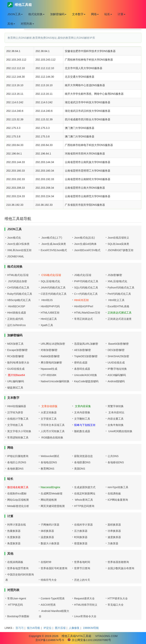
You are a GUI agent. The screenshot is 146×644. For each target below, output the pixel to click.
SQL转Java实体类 (118, 244)
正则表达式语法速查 (120, 319)
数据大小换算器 (50, 543)
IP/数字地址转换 (117, 369)
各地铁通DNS (15, 469)
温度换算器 (47, 537)
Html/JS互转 (81, 300)
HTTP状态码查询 (84, 506)
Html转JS (47, 300)
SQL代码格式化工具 (86, 288)
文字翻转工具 (82, 419)
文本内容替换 (82, 412)
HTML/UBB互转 (50, 313)
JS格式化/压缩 (83, 275)
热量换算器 (14, 531)
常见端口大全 (116, 605)
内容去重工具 (116, 419)
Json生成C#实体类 (18, 244)
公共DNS (113, 456)
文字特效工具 (15, 425)
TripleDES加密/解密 (86, 356)
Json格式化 (14, 238)
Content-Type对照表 (53, 598)
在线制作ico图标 (17, 493)
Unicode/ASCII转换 (86, 375)
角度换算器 (14, 543)
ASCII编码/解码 (117, 375)
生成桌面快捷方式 (85, 487)
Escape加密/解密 (17, 350)
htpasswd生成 (49, 369)
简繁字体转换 (116, 406)
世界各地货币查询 (18, 568)
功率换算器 (114, 531)
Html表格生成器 (17, 313)
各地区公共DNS (17, 462)
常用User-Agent (17, 598)
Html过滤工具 (49, 319)
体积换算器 (47, 531)
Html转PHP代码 (50, 306)
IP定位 (47, 628)
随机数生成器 (82, 431)
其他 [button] (11, 24)
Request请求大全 (84, 598)
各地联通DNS (82, 462)
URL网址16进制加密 (53, 344)
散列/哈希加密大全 (18, 363)
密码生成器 (81, 363)
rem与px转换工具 (118, 487)
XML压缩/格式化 (117, 281)
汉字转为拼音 (15, 412)
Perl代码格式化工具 (119, 294)
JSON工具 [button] (15, 14)
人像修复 (74, 628)
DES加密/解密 (116, 350)
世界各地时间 (82, 562)
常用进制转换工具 (18, 437)
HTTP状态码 (15, 605)
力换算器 (113, 543)
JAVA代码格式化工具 (53, 288)
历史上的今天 (82, 580)
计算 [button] (121, 14)
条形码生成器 (82, 369)
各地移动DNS (116, 462)
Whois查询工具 (84, 500)
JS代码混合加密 (17, 281)
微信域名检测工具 (18, 487)
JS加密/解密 (115, 275)
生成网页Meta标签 (52, 493)
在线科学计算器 (83, 525)
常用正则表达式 (83, 319)
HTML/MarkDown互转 (87, 313)
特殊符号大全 (49, 580)
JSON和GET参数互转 (121, 250)
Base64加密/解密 (118, 344)
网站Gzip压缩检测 (18, 500)
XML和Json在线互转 (19, 250)
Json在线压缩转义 (118, 238)
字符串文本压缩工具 (53, 425)
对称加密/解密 (49, 350)
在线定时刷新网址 (85, 493)
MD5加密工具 (15, 344)
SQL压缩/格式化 (50, 281)
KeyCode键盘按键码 (86, 381)
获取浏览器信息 (83, 456)
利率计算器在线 (17, 525)
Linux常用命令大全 (85, 616)
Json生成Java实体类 (53, 244)
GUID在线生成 (16, 369)
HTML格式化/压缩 (18, 275)
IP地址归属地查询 (18, 456)
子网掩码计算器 (50, 525)
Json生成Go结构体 (85, 244)
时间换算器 (81, 537)
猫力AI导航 (34, 628)
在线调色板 (114, 493)
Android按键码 (116, 381)
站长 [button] (108, 14)
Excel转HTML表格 (118, 306)
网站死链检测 (49, 500)
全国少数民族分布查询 (121, 568)
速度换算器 (114, 537)
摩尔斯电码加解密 (51, 363)
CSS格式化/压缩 (51, 275)
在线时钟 (46, 562)
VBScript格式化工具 (19, 300)
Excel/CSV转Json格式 (54, 250)
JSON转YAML (16, 256)
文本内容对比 (116, 412)
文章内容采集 (83, 406)
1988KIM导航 (91, 628)
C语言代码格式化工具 (54, 294)
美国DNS (80, 469)
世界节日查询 (82, 568)
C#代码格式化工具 (18, 288)
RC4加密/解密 (16, 356)
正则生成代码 (15, 319)
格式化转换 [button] (36, 14)
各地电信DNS (49, 462)
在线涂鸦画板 (15, 562)
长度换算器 (14, 537)
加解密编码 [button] (58, 14)
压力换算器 (81, 531)
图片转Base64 (16, 375)
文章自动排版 (49, 406)
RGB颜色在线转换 (52, 437)
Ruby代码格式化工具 (20, 294)
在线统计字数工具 (18, 419)
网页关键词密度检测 (53, 506)
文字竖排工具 (49, 419)
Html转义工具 (116, 300)
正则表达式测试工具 (120, 313)
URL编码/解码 (16, 381)
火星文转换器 (49, 412)
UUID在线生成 (116, 363)
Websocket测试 (50, 456)
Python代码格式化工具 (121, 288)
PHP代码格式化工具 (86, 281)
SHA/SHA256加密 (118, 356)
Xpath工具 (47, 325)
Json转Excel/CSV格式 (87, 250)
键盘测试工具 (15, 388)
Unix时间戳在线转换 (120, 431)
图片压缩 (60, 628)
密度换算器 (81, 543)
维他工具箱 (20, 5)
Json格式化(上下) (51, 238)
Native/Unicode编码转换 (55, 381)
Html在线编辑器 (17, 406)
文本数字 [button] (79, 14)
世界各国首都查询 (118, 562)
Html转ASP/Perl (84, 306)
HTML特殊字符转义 (86, 605)
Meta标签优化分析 (18, 506)
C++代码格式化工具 (86, 294)
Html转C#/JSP (16, 306)
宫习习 (20, 628)
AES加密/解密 (83, 350)
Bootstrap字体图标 (18, 616)
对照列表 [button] (27, 24)
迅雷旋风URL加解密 (86, 344)
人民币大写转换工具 (53, 431)
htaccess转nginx (50, 487)
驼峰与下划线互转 (85, 425)
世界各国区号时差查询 (54, 568)
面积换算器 (114, 525)
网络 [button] (95, 14)
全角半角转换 (116, 425)
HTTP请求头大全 (118, 598)
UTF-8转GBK (49, 375)
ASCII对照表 (48, 605)
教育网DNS (48, 469)
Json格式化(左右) (85, 238)
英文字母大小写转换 (19, 431)
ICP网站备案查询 (118, 500)
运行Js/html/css (16, 325)
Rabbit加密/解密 (50, 356)
